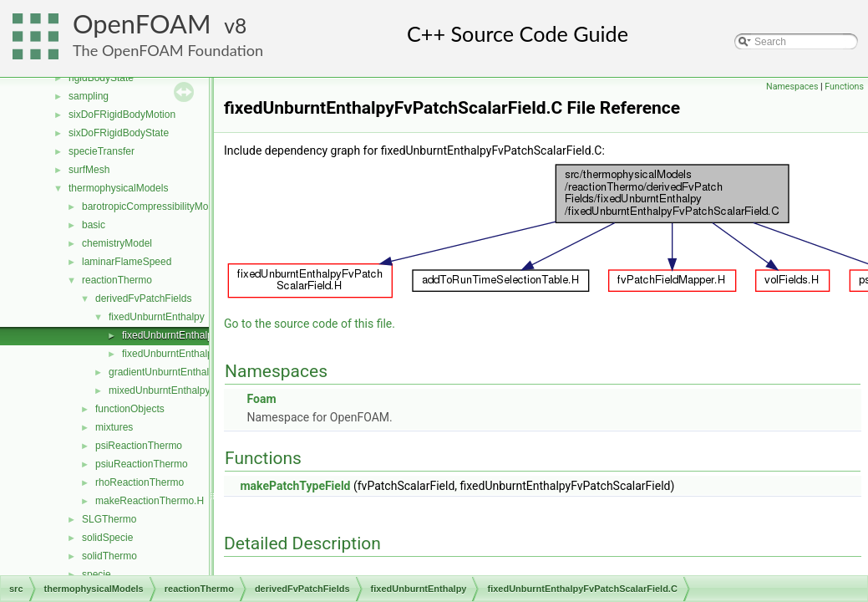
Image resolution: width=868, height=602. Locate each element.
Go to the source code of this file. (310, 324)
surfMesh (89, 170)
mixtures (114, 427)
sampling (89, 96)
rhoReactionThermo (140, 482)
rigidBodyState (101, 78)
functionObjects (130, 409)
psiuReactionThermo (142, 464)
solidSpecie (107, 538)
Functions (844, 87)
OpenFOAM (142, 24)
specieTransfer (102, 151)
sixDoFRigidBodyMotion (122, 115)
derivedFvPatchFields (143, 298)
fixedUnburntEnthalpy (157, 317)
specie (96, 574)
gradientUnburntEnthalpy (164, 372)
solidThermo (109, 556)
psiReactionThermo (139, 446)
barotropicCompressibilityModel (152, 207)
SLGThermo (109, 519)
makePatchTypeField (295, 486)
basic (94, 225)
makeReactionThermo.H (150, 501)
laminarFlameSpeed (127, 262)
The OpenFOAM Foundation (168, 50)
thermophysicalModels (118, 188)
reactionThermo (117, 280)
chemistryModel (117, 243)
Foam (261, 399)
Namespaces (792, 87)
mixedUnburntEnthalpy (159, 390)
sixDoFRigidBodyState (119, 133)
